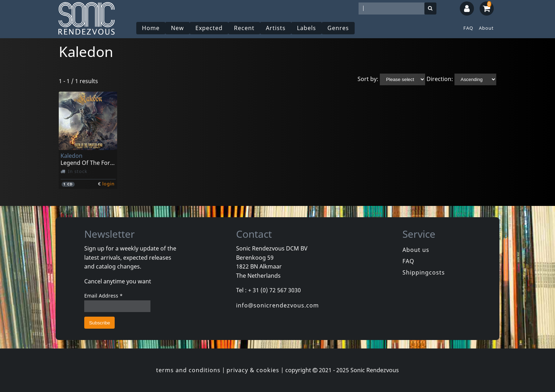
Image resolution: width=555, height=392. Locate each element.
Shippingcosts (424, 272)
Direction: (440, 79)
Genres (338, 28)
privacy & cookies (253, 370)
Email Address (104, 296)
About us (416, 250)
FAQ (468, 28)
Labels (307, 28)
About (486, 28)
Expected (209, 28)
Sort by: (368, 79)
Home (151, 28)
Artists (276, 28)
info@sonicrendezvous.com (277, 305)
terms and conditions (188, 370)
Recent (244, 28)
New (178, 28)
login (108, 184)
